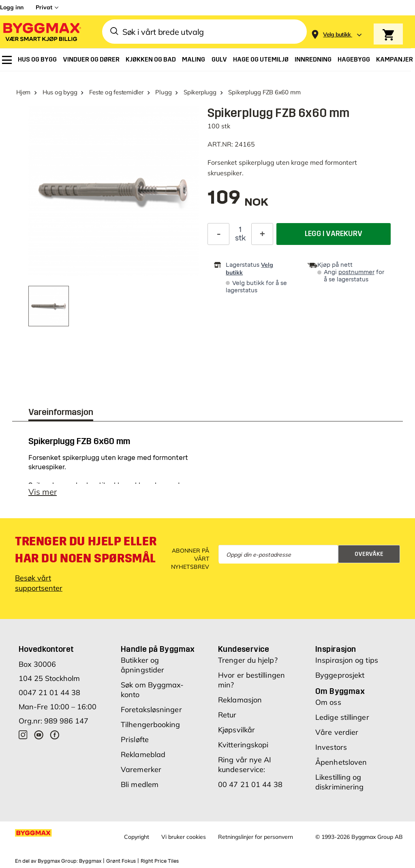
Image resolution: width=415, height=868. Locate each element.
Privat (44, 7)
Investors (331, 747)
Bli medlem (140, 784)
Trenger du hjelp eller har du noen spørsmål (86, 550)
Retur (227, 715)
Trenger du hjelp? (248, 660)
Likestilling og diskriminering (339, 782)
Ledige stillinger (342, 717)
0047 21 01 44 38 (49, 692)
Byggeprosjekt (340, 675)
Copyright (137, 837)
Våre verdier (337, 732)
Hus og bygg (60, 92)
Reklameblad (143, 754)
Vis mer (43, 492)
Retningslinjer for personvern (256, 837)
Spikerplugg (200, 92)
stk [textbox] (240, 238)
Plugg (163, 92)
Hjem (23, 92)
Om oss (328, 702)
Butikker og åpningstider (142, 665)
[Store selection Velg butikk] (337, 35)
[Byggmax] (41, 32)
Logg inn (12, 7)
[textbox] (238, 201)
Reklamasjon (240, 700)
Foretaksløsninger (151, 710)
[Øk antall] (262, 234)
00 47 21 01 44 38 (250, 784)
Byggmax (90, 861)
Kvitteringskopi (243, 745)
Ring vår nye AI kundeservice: (245, 765)
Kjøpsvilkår (236, 730)
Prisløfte (135, 739)
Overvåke (369, 554)
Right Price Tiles (160, 861)
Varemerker (141, 769)
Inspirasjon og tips (347, 660)
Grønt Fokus (121, 861)
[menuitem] (7, 60)
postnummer (356, 272)
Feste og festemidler (116, 92)
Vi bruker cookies (184, 837)
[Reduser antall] (218, 234)
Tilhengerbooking (151, 724)
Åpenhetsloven (341, 762)
